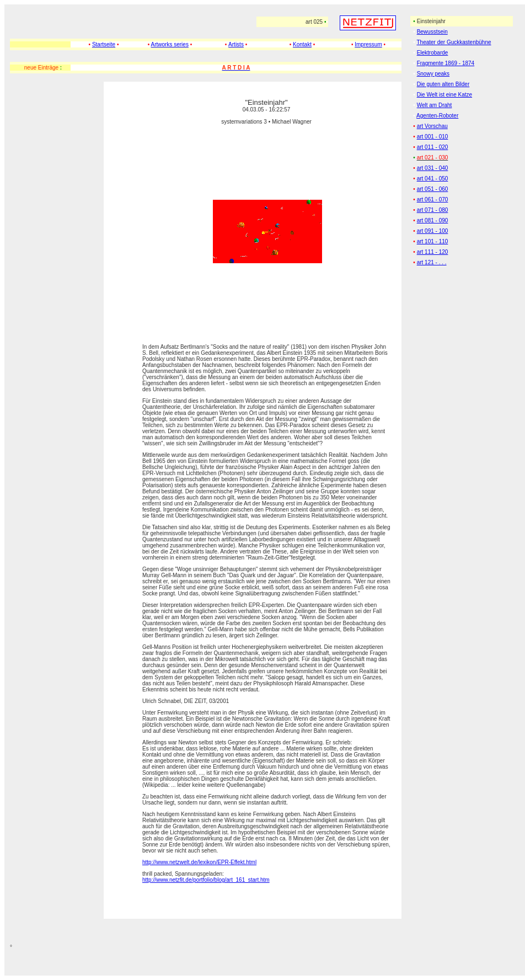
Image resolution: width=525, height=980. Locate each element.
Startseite (104, 44)
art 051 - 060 (433, 189)
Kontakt (302, 44)
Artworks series (170, 44)
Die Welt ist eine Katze (444, 95)
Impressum (368, 44)
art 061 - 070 (433, 199)
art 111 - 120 (433, 252)
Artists (236, 44)
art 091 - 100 (433, 231)
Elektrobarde (433, 53)
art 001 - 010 (433, 137)
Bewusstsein (432, 32)
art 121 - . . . (432, 262)
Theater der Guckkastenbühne (454, 42)
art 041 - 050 (433, 179)
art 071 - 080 (433, 210)
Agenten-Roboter (437, 116)
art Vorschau (432, 126)
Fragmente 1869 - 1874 (446, 63)
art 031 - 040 (433, 168)
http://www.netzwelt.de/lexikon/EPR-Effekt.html (199, 862)
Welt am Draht (435, 105)
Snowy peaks (433, 74)
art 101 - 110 (433, 241)
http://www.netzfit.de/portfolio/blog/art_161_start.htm (206, 880)
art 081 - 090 (433, 220)
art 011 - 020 (433, 147)
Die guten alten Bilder (443, 84)
